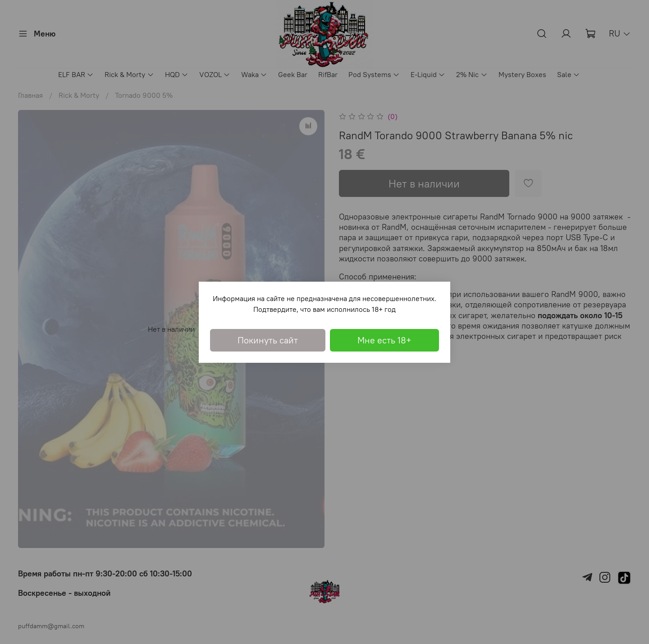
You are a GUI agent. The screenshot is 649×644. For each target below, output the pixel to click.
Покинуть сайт (268, 340)
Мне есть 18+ (384, 340)
